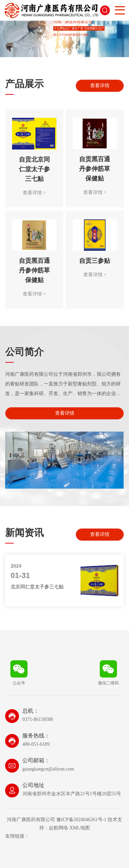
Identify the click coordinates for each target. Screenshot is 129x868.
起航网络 (58, 828)
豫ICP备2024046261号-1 (81, 820)
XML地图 (80, 828)
